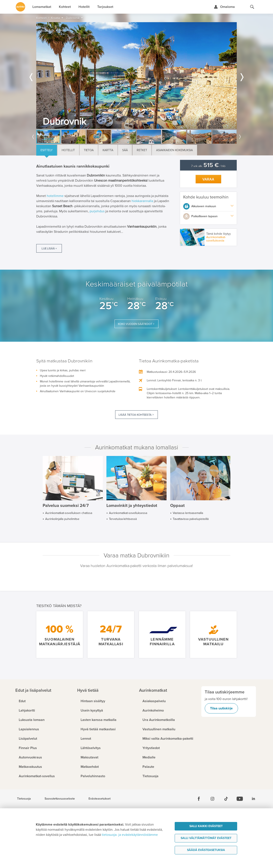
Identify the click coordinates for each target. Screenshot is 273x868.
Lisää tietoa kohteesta (135, 415)
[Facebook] (199, 799)
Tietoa (89, 150)
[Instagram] (212, 799)
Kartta (108, 150)
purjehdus (97, 211)
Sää (125, 150)
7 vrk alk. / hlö (208, 166)
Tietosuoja (24, 799)
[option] (136, 75)
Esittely (47, 150)
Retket (142, 150)
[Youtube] (240, 799)
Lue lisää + (49, 249)
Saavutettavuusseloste (60, 799)
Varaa (208, 179)
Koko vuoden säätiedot (135, 324)
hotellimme (55, 196)
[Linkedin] (253, 799)
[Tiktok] (226, 799)
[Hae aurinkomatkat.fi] (252, 7)
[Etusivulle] (20, 7)
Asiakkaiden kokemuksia (174, 150)
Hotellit (68, 150)
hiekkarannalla (142, 201)
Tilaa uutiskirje (221, 708)
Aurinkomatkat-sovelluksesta (216, 239)
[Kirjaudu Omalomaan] (224, 7)
